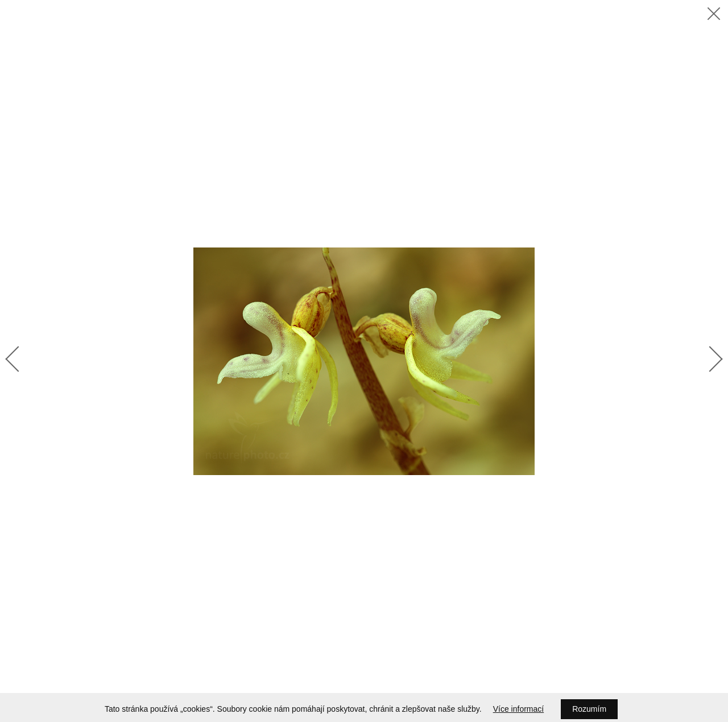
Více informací (518, 709)
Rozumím (589, 709)
